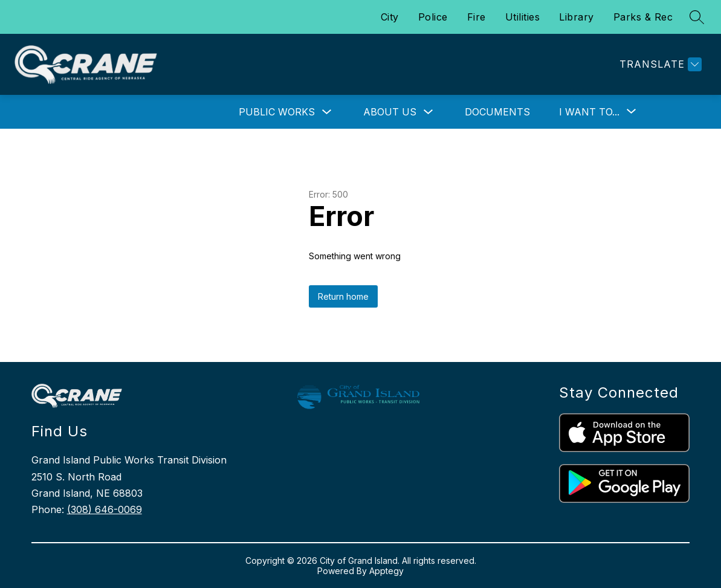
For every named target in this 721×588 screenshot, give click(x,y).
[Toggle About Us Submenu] (428, 112)
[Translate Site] (659, 64)
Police (433, 17)
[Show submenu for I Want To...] (589, 112)
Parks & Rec (643, 17)
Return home (343, 296)
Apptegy (386, 571)
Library (577, 17)
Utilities (523, 17)
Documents (497, 112)
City (390, 17)
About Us (390, 112)
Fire (477, 17)
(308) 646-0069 (105, 509)
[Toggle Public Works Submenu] (327, 112)
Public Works (277, 112)
